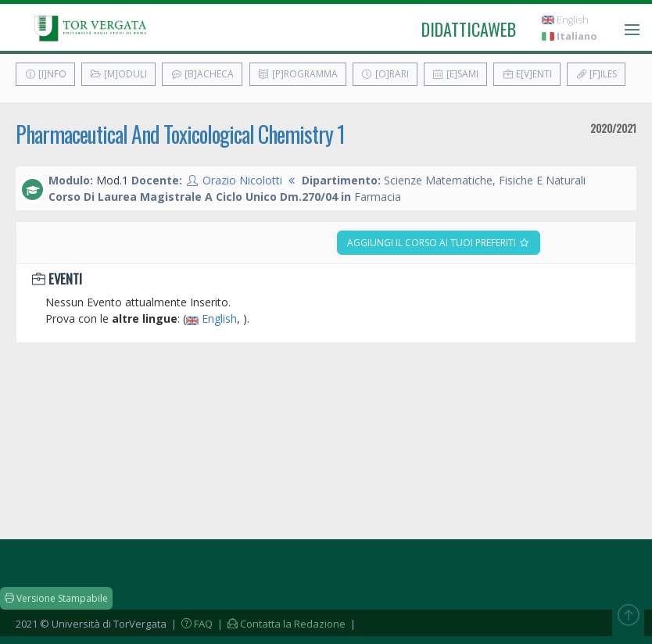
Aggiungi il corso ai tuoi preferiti (439, 243)
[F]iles (596, 74)
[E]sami (455, 74)
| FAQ (191, 624)
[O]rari (385, 74)
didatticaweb (469, 29)
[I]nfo (45, 74)
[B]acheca (202, 74)
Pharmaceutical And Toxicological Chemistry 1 (180, 134)
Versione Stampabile (56, 598)
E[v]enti (527, 74)
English (565, 20)
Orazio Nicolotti (242, 180)
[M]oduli (118, 74)
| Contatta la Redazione (280, 624)
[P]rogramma (298, 74)
